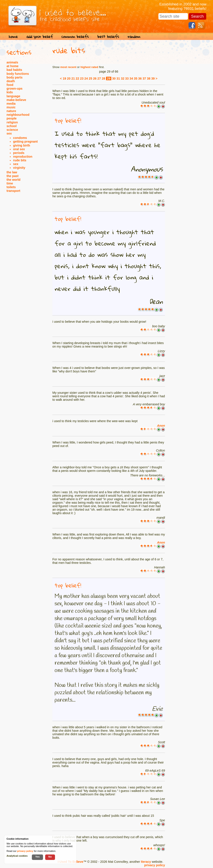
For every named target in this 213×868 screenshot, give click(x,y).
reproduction (23, 157)
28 (103, 78)
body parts (15, 77)
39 (153, 78)
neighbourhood (18, 115)
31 (118, 78)
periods (19, 153)
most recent (68, 67)
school (12, 126)
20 (69, 78)
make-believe (16, 100)
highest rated (89, 67)
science (12, 130)
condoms (20, 138)
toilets (11, 187)
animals (12, 62)
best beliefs (108, 37)
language (13, 96)
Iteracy (146, 862)
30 (114, 78)
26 (95, 78)
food (10, 85)
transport (13, 191)
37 (144, 78)
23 (82, 78)
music (11, 107)
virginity (19, 168)
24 (86, 78)
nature (11, 111)
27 (99, 78)
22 (77, 78)
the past (13, 176)
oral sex (19, 149)
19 (64, 78)
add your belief (40, 37)
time (10, 183)
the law (12, 172)
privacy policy (155, 865)
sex (9, 133)
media (11, 104)
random (134, 37)
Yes (37, 857)
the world (14, 180)
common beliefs (75, 37)
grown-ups (15, 89)
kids (10, 92)
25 (91, 78)
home (13, 37)
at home (13, 66)
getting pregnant (25, 142)
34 (131, 78)
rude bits (20, 160)
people (12, 118)
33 (127, 78)
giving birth (22, 145)
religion (12, 122)
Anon (161, 426)
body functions (18, 74)
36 (140, 78)
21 (73, 78)
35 (136, 78)
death (11, 81)
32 (123, 78)
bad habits (14, 70)
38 (149, 78)
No (50, 857)
